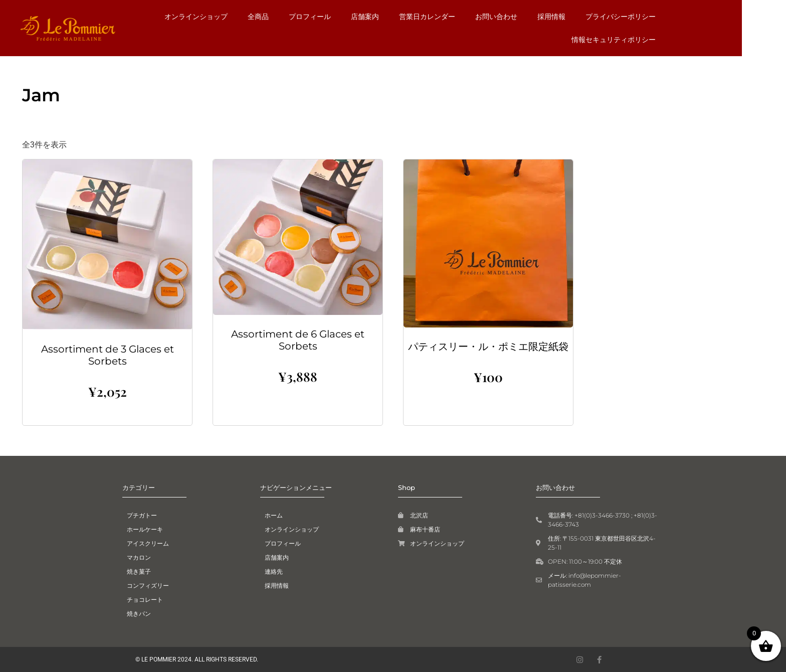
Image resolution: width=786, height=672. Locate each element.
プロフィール (350, 17)
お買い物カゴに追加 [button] (107, 419)
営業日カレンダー (468, 17)
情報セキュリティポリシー (654, 40)
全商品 (299, 17)
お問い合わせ (537, 17)
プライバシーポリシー (661, 17)
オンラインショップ (237, 17)
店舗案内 (406, 17)
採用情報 (592, 17)
